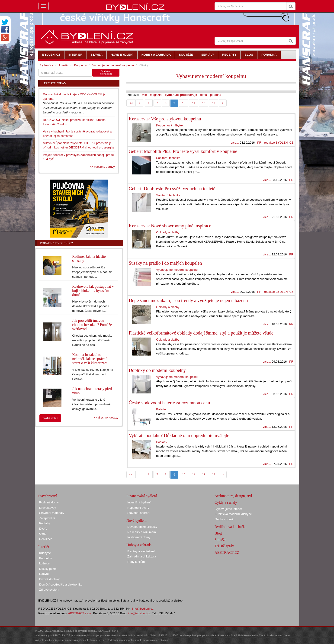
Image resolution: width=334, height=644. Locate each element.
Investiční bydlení (139, 502)
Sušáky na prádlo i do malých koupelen (165, 263)
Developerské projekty (142, 527)
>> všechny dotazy (106, 417)
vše (145, 95)
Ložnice (44, 563)
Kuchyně (45, 553)
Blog (218, 533)
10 (184, 103)
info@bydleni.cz (143, 609)
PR (291, 180)
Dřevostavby (48, 508)
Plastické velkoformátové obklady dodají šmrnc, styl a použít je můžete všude (201, 333)
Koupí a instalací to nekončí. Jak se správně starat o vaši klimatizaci (90, 359)
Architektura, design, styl (233, 496)
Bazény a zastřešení (141, 551)
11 (194, 103)
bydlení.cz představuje (181, 95)
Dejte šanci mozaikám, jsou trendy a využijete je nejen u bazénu (188, 300)
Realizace (46, 539)
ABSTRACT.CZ (227, 552)
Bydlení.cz (46, 65)
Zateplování (47, 518)
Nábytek (45, 574)
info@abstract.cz (139, 613)
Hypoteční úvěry (138, 508)
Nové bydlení (136, 520)
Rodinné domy (49, 502)
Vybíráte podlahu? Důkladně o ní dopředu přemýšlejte (179, 435)
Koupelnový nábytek (170, 125)
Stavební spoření (139, 513)
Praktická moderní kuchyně (234, 514)
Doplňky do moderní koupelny (157, 370)
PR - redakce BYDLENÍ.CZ (275, 143)
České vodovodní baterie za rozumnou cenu (169, 403)
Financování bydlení (142, 496)
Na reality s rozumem (142, 532)
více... (235, 143)
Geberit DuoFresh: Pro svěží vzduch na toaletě (172, 189)
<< (131, 103)
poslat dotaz (50, 418)
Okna (43, 534)
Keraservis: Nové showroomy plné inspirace (170, 226)
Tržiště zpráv (224, 546)
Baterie (161, 409)
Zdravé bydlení (49, 590)
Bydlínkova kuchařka (230, 527)
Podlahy (162, 442)
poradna (216, 95)
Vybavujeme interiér (229, 509)
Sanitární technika (168, 158)
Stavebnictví (48, 496)
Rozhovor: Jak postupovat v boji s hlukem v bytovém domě (93, 291)
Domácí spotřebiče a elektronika (61, 584)
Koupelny (80, 65)
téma (204, 95)
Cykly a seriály (226, 502)
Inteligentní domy (139, 537)
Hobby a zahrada (139, 545)
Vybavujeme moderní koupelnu (211, 76)
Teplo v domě (224, 519)
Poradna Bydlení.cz (57, 243)
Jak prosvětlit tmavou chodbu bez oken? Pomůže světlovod (92, 325)
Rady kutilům (136, 562)
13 (214, 103)
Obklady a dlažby (168, 232)
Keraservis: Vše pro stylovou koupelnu (165, 119)
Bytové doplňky (49, 579)
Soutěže (220, 540)
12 (204, 103)
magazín (156, 95)
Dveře (43, 529)
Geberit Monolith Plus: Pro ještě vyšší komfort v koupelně (183, 151)
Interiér (64, 65)
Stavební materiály (52, 513)
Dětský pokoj (48, 569)
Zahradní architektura (142, 556)
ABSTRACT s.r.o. (80, 613)
